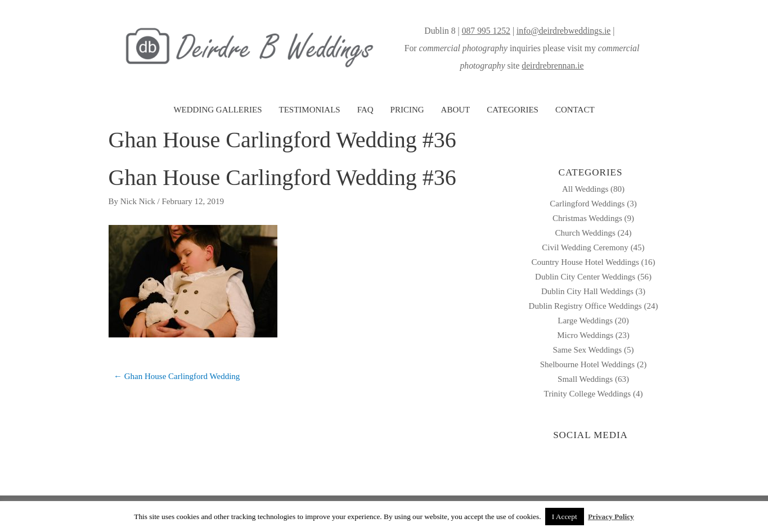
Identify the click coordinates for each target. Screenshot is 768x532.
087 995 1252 (486, 31)
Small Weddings (585, 379)
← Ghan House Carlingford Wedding (177, 376)
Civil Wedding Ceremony (585, 247)
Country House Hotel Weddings (585, 262)
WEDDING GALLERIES (217, 110)
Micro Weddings (585, 335)
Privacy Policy (611, 517)
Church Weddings (585, 233)
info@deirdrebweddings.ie (563, 31)
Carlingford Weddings (587, 204)
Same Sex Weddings (588, 350)
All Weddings (585, 189)
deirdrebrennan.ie (553, 66)
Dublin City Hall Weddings (587, 291)
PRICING (407, 110)
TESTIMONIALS (309, 110)
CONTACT (575, 110)
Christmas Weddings (587, 218)
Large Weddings (585, 321)
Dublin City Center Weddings (585, 277)
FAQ (365, 110)
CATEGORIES (513, 110)
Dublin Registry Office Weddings (585, 306)
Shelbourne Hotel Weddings (588, 364)
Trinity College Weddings (588, 394)
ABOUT (456, 110)
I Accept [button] (565, 517)
